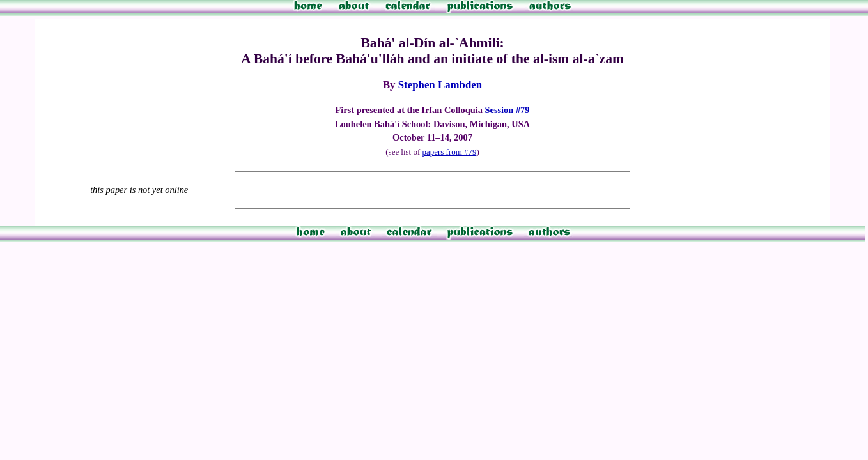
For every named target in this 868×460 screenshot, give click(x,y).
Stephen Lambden (440, 85)
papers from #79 (449, 152)
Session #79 (508, 110)
